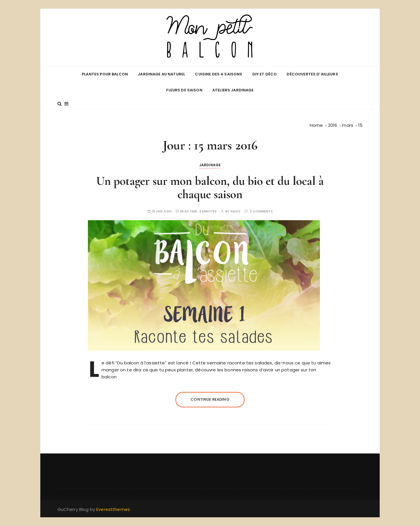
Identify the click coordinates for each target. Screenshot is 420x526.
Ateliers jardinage (233, 90)
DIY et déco (265, 74)
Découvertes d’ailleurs (312, 74)
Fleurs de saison (184, 90)
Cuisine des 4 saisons (219, 74)
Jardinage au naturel (161, 74)
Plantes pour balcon (105, 74)
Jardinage (210, 165)
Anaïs (235, 211)
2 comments (261, 211)
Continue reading (210, 399)
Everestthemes (113, 509)
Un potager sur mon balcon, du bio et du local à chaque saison (210, 188)
